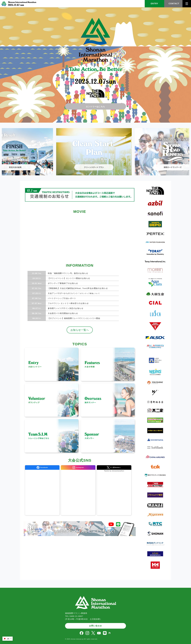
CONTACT (174, 4)
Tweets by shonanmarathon (114, 471)
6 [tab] (101, 174)
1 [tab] (83, 174)
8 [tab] (108, 174)
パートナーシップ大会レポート (62, 298)
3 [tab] (90, 174)
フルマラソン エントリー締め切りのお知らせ (68, 303)
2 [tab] (86, 174)
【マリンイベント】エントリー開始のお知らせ (69, 278)
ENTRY (154, 4)
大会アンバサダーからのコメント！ (73, 293)
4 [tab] (94, 174)
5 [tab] (97, 174)
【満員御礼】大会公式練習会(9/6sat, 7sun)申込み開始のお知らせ (77, 288)
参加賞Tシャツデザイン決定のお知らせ (65, 308)
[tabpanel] (84, 152)
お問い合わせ (96, 626)
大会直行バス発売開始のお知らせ (63, 313)
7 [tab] (105, 174)
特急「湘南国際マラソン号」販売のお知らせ (68, 273)
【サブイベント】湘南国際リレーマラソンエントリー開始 (74, 318)
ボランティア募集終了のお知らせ (63, 283)
